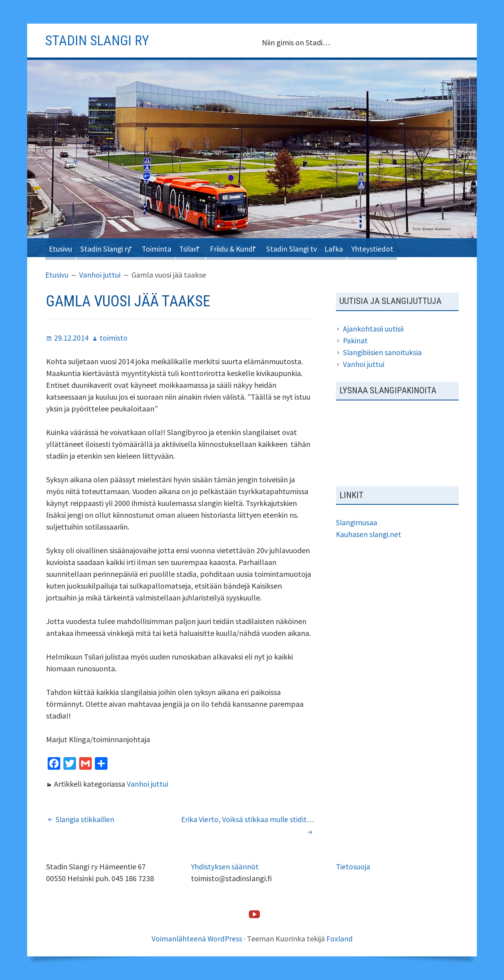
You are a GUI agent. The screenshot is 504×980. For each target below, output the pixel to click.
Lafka (364, 247)
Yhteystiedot (405, 247)
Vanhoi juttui (147, 783)
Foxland (340, 938)
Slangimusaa (357, 522)
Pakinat (356, 340)
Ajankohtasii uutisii (373, 329)
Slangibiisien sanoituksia (383, 352)
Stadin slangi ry (102, 40)
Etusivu (62, 247)
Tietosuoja (353, 866)
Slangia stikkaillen (86, 819)
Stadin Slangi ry (110, 247)
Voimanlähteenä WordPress (197, 938)
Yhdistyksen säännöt (225, 866)
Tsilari (204, 247)
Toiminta (168, 247)
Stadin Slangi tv (318, 247)
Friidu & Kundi (253, 247)
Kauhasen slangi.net (369, 534)
